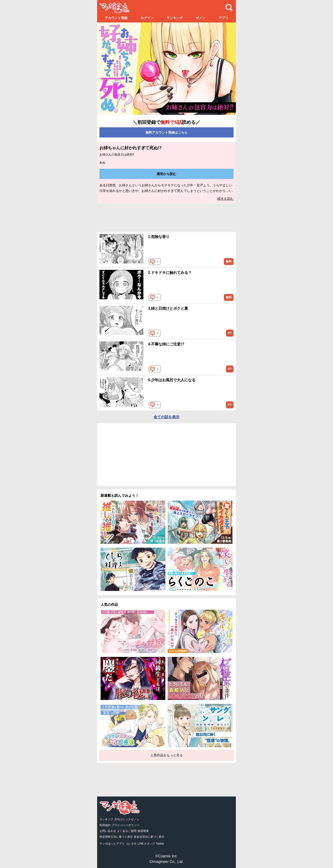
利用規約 (105, 825)
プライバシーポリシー (125, 825)
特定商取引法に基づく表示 (116, 837)
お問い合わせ (108, 831)
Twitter (160, 844)
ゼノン (200, 18)
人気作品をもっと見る (166, 755)
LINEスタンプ (146, 844)
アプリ (223, 18)
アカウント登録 (116, 18)
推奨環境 (143, 831)
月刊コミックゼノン (127, 819)
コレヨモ (131, 844)
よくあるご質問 (127, 831)
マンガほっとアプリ (112, 844)
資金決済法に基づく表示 (149, 837)
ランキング (175, 18)
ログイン (147, 18)
